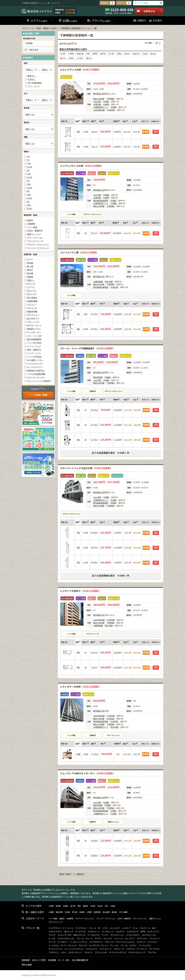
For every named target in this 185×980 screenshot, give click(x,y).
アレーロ (124, 945)
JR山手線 (97, 101)
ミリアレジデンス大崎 (82, 166)
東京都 (96, 94)
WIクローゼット (34, 325)
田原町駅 (97, 912)
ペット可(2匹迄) (34, 357)
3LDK (29, 188)
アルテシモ (130, 949)
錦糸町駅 (59, 912)
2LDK (29, 177)
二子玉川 (80, 58)
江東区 (51, 906)
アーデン (105, 935)
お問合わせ (149, 11)
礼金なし (32, 79)
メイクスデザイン (96, 942)
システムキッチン (35, 364)
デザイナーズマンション (92, 214)
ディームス (114, 945)
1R (28, 157)
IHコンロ (31, 284)
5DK (29, 205)
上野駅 (89, 912)
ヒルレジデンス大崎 (80, 70)
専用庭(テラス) (34, 329)
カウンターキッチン (36, 378)
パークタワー (63, 942)
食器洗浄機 (32, 312)
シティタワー (153, 942)
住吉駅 (67, 912)
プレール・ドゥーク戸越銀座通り (87, 348)
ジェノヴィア (130, 938)
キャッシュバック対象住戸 (39, 381)
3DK (29, 184)
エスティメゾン (153, 931)
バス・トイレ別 (34, 336)
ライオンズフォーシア (137, 952)
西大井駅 (109, 282)
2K (28, 171)
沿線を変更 (31, 50)
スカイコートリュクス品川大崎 (86, 468)
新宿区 (58, 906)
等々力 (63, 58)
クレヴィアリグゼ (64, 935)
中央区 (93, 906)
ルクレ (64, 952)
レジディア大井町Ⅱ (80, 591)
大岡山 (119, 54)
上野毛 (71, 58)
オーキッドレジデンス (118, 952)
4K (28, 191)
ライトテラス (154, 949)
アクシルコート (106, 949)
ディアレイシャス (55, 949)
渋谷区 (100, 906)
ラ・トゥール (68, 928)
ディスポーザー (34, 332)
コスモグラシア (133, 931)
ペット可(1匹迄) (34, 343)
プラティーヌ (119, 949)
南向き (30, 270)
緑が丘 (127, 54)
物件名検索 (27, 965)
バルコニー (32, 305)
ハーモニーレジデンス (79, 942)
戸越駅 (108, 377)
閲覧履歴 (26, 960)
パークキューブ (108, 931)
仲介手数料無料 (35, 83)
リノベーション (34, 346)
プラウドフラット (55, 931)
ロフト (30, 260)
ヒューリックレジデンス (74, 949)
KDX (154, 928)
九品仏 (145, 54)
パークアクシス (55, 928)
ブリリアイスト (81, 928)
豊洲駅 (114, 912)
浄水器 (30, 273)
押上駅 (75, 912)
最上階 (30, 266)
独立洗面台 (32, 298)
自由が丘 (136, 54)
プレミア (52, 935)
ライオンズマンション (66, 938)
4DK (29, 195)
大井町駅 (111, 110)
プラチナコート (94, 931)
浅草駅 (82, 912)
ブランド (99, 20)
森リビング (69, 931)
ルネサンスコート (75, 952)
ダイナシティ (142, 938)
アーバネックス (93, 935)
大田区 (113, 906)
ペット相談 (71, 214)
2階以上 (31, 280)
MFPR (143, 931)
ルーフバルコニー (35, 367)
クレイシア (108, 938)
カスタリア (120, 931)
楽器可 (30, 220)
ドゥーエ (93, 928)
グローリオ (109, 942)
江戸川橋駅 (123, 912)
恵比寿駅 (106, 912)
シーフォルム (54, 945)
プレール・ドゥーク (85, 938)
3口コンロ (32, 294)
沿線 (68, 20)
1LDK (29, 167)
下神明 (71, 54)
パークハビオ (80, 931)
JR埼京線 (97, 104)
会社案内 (155, 20)
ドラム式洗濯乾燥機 (36, 374)
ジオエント (88, 952)
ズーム (135, 928)
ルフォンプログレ (133, 935)
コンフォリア (115, 928)
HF (99, 928)
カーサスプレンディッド (99, 945)
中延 (88, 54)
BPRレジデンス (79, 935)
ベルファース (145, 928)
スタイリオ (83, 945)
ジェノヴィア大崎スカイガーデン (87, 773)
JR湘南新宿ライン (101, 107)
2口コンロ (32, 291)
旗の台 (103, 54)
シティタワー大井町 (80, 687)
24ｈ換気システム (35, 360)
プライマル (152, 952)
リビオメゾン (54, 952)
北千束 (111, 54)
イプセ (105, 928)
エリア (37, 20)
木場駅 (51, 912)
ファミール (118, 938)
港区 (79, 906)
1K (28, 160)
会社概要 (52, 960)
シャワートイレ (34, 353)
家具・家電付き (34, 350)
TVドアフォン (33, 315)
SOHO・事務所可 (35, 231)
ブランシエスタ (101, 952)
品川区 (102, 94)
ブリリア (52, 942)
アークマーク (142, 949)
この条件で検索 (38, 395)
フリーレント (34, 86)
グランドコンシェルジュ (125, 942)
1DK (29, 164)
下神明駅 (110, 99)
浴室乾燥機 (32, 301)
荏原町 (95, 54)
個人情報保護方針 (80, 960)
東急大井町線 (99, 99)
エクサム (133, 945)
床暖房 (30, 277)
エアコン (31, 287)
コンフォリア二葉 (79, 252)
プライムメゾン (91, 949)
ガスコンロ (32, 308)
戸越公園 (80, 54)
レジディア (126, 928)
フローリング (33, 322)
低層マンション (113, 822)
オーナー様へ (64, 960)
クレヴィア (141, 942)
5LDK (29, 209)
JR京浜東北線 (99, 110)
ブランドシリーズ (92, 634)
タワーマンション (113, 735)
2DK (29, 174)
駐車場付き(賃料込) (36, 371)
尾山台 (153, 54)
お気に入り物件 (39, 960)
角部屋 (30, 263)
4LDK (29, 198)
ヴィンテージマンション (38, 248)
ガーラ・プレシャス (69, 945)
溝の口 (89, 58)
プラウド (98, 938)
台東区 (66, 906)
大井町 (63, 54)
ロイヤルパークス (149, 935)
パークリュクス (145, 945)
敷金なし (32, 76)
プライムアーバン (117, 935)
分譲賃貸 (92, 391)
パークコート (155, 938)
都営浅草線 (98, 377)
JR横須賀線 (98, 282)
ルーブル (52, 938)
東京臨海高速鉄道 (101, 201)
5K (28, 202)
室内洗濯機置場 (34, 339)
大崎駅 (106, 101)
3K (28, 181)
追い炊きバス (33, 319)
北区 (106, 906)
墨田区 (86, 906)
